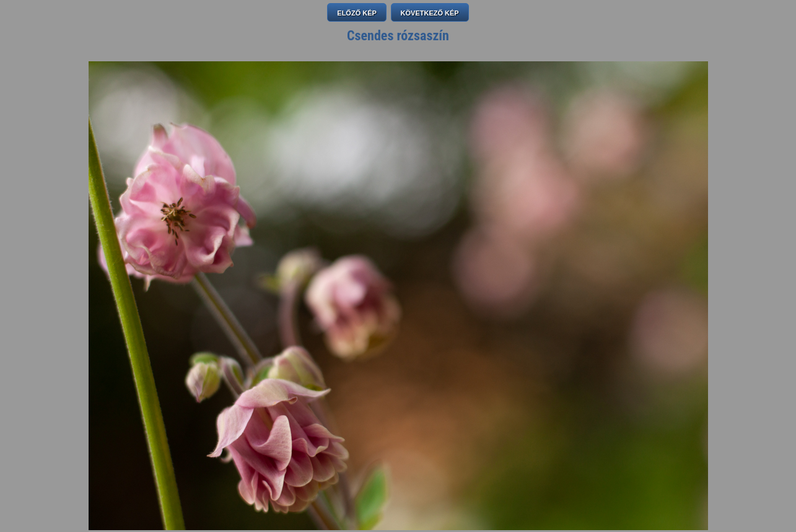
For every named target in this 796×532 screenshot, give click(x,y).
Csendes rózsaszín (398, 36)
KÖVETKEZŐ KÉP (430, 13)
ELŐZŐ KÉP (357, 13)
